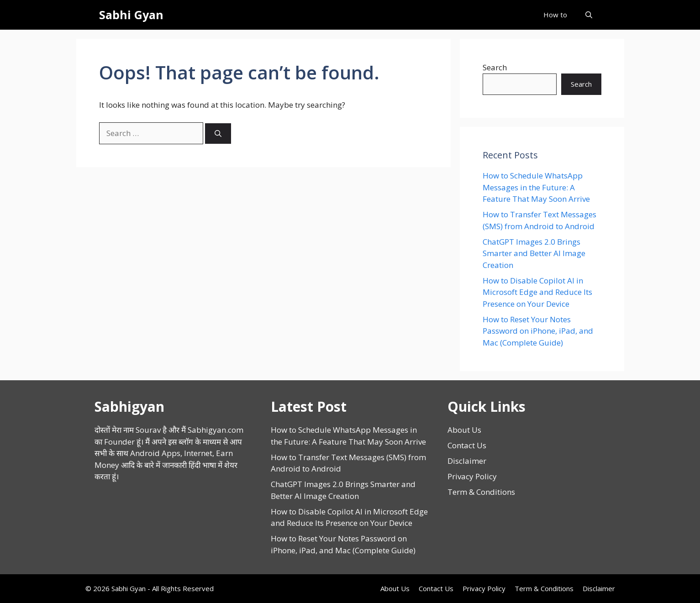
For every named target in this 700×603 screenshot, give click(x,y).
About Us (464, 430)
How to (555, 15)
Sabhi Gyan (131, 15)
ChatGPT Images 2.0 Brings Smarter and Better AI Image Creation (534, 253)
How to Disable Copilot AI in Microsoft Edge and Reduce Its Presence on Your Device (537, 292)
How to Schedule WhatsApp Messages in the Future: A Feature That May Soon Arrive (536, 187)
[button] (589, 15)
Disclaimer (467, 461)
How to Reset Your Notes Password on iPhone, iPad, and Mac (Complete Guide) (538, 331)
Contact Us (467, 445)
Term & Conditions (481, 492)
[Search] (218, 134)
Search (495, 67)
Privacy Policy (472, 476)
